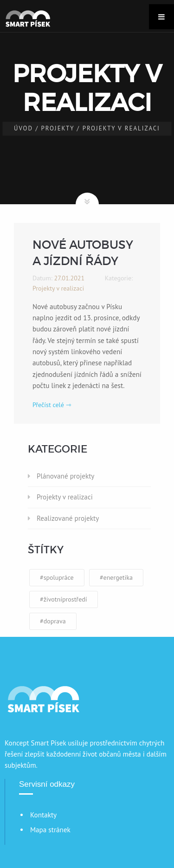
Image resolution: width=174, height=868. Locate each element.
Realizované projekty (68, 518)
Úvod (23, 128)
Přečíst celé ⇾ (52, 405)
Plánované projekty (65, 476)
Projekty (58, 128)
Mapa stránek (50, 830)
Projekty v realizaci (65, 497)
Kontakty (43, 815)
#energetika (116, 577)
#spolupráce (57, 577)
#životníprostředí (64, 599)
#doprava (53, 621)
